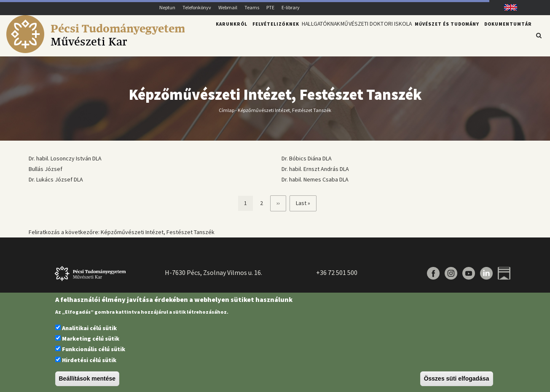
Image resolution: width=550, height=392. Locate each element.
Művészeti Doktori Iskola (373, 35)
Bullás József (46, 169)
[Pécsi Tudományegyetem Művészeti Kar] (95, 51)
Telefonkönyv (197, 7)
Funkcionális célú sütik (94, 349)
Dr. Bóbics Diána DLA (307, 158)
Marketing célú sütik (91, 339)
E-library (291, 7)
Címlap (227, 110)
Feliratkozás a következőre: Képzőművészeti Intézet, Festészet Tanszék (122, 232)
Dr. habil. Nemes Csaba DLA (315, 179)
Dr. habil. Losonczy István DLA (65, 158)
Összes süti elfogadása (457, 379)
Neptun (167, 7)
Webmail (228, 7)
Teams (252, 7)
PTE (270, 7)
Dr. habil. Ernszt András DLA (315, 169)
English (507, 7)
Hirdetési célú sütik (89, 360)
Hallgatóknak (310, 35)
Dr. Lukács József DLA (56, 179)
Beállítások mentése (87, 379)
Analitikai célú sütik (89, 328)
